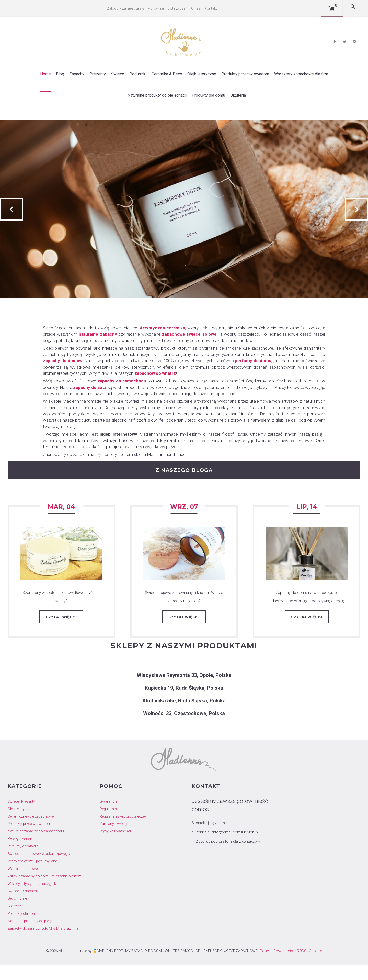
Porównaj (156, 8)
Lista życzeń (178, 8)
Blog (60, 73)
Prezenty (98, 73)
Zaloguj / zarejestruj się (126, 8)
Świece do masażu (23, 906)
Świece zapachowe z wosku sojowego (39, 869)
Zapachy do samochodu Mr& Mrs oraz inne (43, 943)
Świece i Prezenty (21, 816)
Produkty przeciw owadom (245, 73)
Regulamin (108, 824)
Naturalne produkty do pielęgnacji (157, 95)
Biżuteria (238, 95)
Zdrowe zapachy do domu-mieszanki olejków (44, 891)
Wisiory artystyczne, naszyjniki (32, 899)
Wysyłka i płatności (115, 846)
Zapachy (77, 73)
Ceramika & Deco (167, 73)
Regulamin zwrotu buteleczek (123, 831)
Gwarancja (108, 816)
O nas (196, 8)
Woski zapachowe (23, 884)
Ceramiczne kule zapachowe (31, 831)
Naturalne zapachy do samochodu (36, 846)
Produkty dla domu (208, 95)
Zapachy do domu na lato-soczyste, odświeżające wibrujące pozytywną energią (307, 607)
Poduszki (138, 73)
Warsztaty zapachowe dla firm (301, 73)
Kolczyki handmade (24, 854)
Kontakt (211, 8)
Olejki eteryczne (202, 73)
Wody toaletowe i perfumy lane (32, 876)
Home (45, 73)
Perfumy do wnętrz (23, 861)
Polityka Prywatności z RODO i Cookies (291, 966)
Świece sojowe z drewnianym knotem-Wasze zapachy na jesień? (184, 607)
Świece (118, 73)
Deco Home (17, 913)
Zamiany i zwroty (113, 839)
